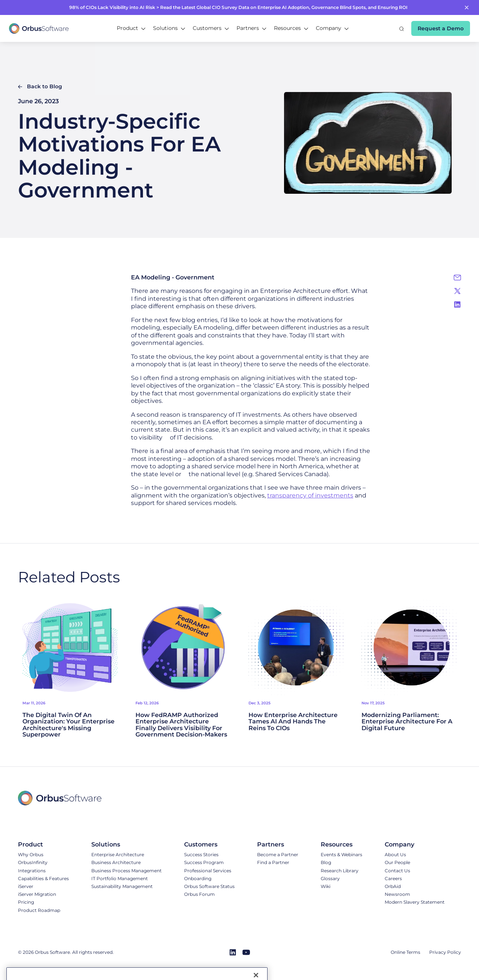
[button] (131, 28)
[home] (39, 28)
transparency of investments (310, 495)
